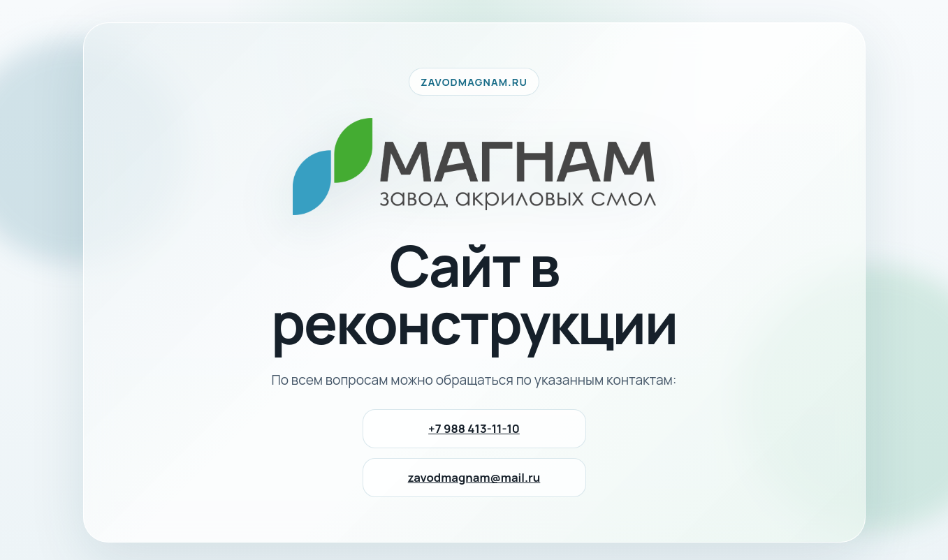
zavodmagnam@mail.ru (474, 477)
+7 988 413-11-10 (474, 428)
